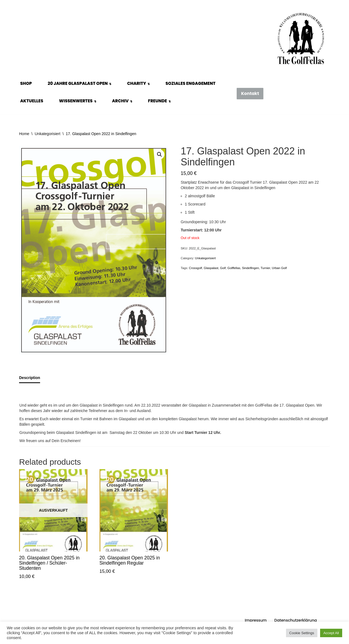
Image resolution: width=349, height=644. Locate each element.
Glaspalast (211, 268)
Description (30, 378)
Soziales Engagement (190, 83)
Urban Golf (279, 268)
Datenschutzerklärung (296, 620)
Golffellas (234, 268)
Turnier (265, 268)
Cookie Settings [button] (302, 633)
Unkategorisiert (47, 134)
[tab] (30, 378)
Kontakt (250, 93)
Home (24, 134)
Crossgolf (195, 268)
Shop (26, 83)
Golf (223, 268)
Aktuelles (32, 101)
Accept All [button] (331, 633)
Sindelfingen (250, 268)
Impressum (256, 620)
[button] (110, 84)
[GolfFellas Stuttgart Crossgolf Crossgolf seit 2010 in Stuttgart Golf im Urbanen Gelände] (301, 39)
